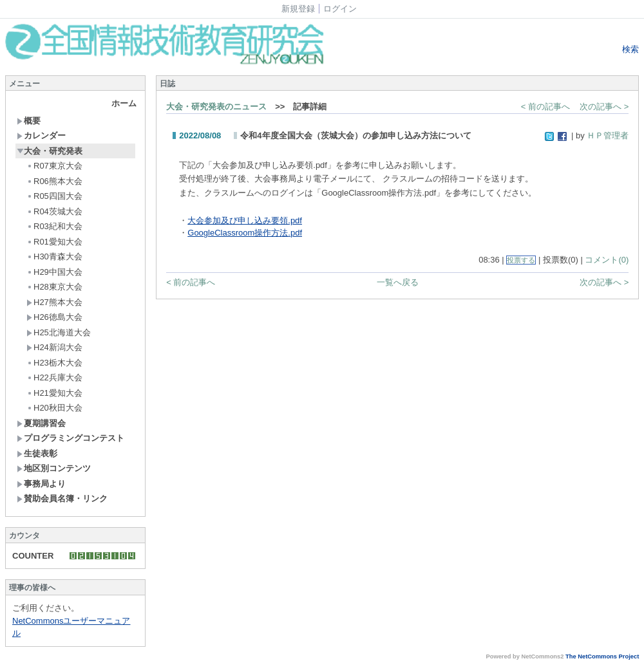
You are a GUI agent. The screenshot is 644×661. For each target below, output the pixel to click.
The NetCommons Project (602, 656)
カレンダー (41, 135)
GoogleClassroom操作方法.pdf (245, 233)
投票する (521, 260)
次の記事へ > (604, 107)
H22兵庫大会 (54, 377)
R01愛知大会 (54, 242)
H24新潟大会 (54, 347)
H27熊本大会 (54, 302)
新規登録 (298, 9)
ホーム (124, 103)
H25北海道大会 (59, 332)
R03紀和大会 (54, 226)
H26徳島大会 (54, 317)
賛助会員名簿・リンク (62, 498)
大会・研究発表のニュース (216, 107)
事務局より (41, 484)
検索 (630, 49)
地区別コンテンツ (54, 468)
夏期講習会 (41, 423)
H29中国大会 (54, 272)
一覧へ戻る (398, 282)
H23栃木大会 (54, 363)
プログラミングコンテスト (71, 438)
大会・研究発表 (50, 151)
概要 (29, 121)
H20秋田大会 (54, 408)
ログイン (340, 9)
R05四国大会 (54, 196)
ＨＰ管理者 (608, 135)
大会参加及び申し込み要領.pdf (245, 220)
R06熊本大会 (54, 181)
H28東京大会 (54, 287)
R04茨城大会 (54, 211)
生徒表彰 (37, 453)
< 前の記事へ (545, 107)
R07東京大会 (54, 166)
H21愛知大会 (54, 393)
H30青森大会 (54, 256)
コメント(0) (607, 260)
